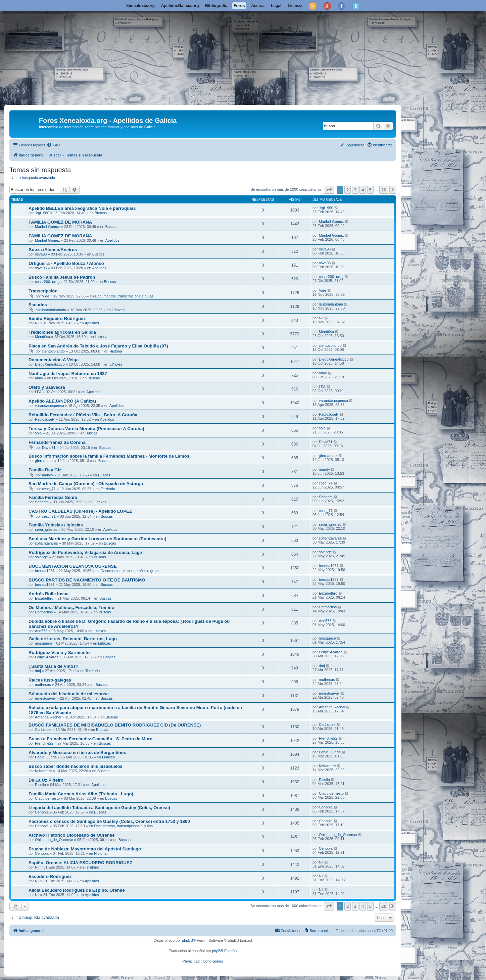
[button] (329, 190)
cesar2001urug (47, 282)
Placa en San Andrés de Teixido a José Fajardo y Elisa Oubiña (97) (98, 346)
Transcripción (43, 291)
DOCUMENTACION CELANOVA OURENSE (73, 566)
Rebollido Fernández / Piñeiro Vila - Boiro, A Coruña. (84, 415)
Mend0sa (42, 337)
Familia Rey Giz (45, 470)
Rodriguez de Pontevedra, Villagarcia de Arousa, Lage (85, 552)
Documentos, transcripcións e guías (124, 296)
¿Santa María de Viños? (54, 666)
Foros (239, 6)
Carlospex (43, 730)
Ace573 (41, 631)
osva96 (41, 254)
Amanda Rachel (48, 717)
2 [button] (348, 190)
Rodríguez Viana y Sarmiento (59, 652)
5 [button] (370, 190)
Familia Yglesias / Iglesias (56, 525)
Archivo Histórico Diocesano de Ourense (72, 835)
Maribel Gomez (47, 227)
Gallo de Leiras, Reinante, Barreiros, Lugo (73, 639)
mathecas (43, 685)
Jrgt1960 (42, 213)
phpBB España (224, 951)
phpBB (187, 940)
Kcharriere (43, 771)
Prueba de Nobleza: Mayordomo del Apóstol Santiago (85, 849)
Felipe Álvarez (47, 657)
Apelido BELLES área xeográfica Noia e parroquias (82, 208)
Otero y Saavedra (47, 387)
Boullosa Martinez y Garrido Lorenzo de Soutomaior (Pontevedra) (97, 539)
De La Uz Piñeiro (46, 780)
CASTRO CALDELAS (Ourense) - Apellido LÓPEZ (80, 511)
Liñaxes (118, 310)
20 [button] (384, 190)
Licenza (295, 6)
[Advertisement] (243, 54)
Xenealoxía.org (140, 6)
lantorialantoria (54, 310)
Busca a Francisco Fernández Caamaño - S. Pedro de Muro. (91, 739)
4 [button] (363, 190)
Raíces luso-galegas (50, 680)
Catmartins (44, 612)
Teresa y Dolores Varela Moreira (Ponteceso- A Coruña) (86, 429)
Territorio (108, 489)
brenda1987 (45, 571)
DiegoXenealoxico (50, 364)
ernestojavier (45, 698)
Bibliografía (216, 6)
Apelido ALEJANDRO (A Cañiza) (62, 401)
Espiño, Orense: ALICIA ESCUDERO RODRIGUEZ (80, 863)
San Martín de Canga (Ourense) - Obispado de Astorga (86, 484)
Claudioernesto (47, 798)
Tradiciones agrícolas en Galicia (62, 332)
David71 (49, 448)
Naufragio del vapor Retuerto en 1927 (68, 374)
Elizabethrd (44, 598)
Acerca (258, 6)
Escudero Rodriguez (50, 876)
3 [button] (355, 190)
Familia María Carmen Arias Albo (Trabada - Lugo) (81, 794)
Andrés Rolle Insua (48, 594)
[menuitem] (53, 145)
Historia (101, 337)
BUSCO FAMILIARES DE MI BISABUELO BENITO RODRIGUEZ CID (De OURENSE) (115, 725)
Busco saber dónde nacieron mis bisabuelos (76, 766)
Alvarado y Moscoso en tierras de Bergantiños (77, 753)
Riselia (40, 785)
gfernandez (44, 461)
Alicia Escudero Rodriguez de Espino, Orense (77, 890)
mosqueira (43, 643)
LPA (38, 392)
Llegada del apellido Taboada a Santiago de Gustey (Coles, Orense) (99, 808)
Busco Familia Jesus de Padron (62, 277)
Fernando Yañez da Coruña (57, 442)
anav (39, 378)
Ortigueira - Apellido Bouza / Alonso (66, 263)
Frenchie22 (44, 743)
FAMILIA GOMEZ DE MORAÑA (60, 222)
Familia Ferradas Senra (53, 497)
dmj (38, 671)
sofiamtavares (46, 543)
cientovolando (53, 351)
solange (41, 557)
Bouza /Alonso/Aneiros (53, 250)
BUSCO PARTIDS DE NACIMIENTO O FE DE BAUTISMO (87, 580)
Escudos (38, 305)
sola (38, 433)
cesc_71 (49, 489)
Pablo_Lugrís (46, 757)
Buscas (101, 213)
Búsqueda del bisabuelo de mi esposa (69, 694)
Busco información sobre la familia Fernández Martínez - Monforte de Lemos (109, 456)
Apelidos (112, 240)
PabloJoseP (45, 419)
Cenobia (42, 812)
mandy (47, 475)
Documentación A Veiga (54, 360)
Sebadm (42, 502)
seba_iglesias (46, 529)
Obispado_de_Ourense (54, 840)
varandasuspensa (50, 406)
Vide (46, 296)
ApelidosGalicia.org (180, 6)
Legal (276, 6)
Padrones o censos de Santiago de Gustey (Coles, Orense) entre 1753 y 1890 (109, 821)
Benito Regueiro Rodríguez (57, 318)
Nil (37, 323)
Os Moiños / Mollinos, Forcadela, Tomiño (71, 608)
